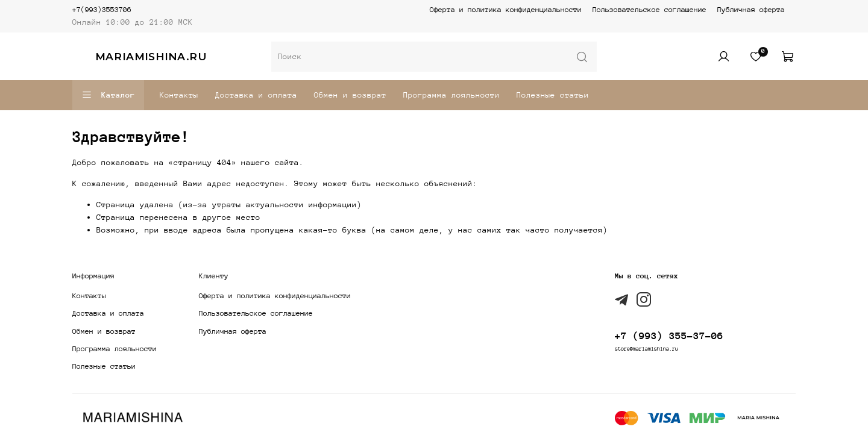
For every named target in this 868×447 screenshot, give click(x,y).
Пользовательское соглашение (649, 10)
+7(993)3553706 (102, 10)
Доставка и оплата (256, 95)
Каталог (108, 95)
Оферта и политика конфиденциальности (506, 10)
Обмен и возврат (350, 95)
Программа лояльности (451, 95)
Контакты (179, 95)
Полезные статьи (553, 95)
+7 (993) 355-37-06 (669, 336)
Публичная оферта (751, 10)
